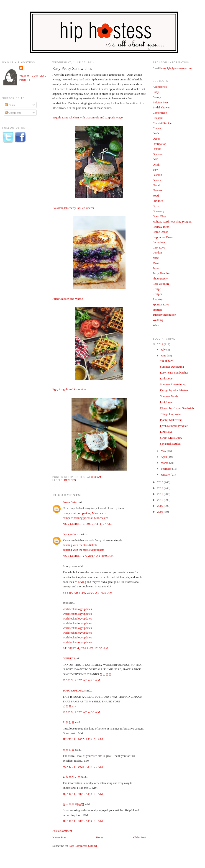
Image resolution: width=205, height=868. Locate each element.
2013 (160, 482)
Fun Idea (158, 201)
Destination (159, 144)
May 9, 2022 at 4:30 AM (82, 712)
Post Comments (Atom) (83, 846)
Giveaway (159, 211)
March (165, 463)
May (164, 451)
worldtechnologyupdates (77, 609)
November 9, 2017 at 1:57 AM (87, 524)
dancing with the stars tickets (80, 545)
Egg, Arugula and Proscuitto (69, 389)
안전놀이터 (70, 706)
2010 (160, 500)
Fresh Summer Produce (174, 426)
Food (156, 196)
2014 (160, 344)
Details (157, 149)
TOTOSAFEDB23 (74, 690)
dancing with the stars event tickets (83, 550)
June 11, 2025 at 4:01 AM (83, 739)
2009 (160, 506)
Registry (158, 299)
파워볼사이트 (72, 777)
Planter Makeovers (171, 420)
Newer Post (59, 837)
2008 (160, 512)
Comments (13, 113)
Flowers (157, 190)
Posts (10, 105)
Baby (156, 92)
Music (156, 263)
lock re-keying (77, 582)
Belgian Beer (160, 102)
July (164, 350)
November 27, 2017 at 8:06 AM (88, 556)
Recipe (157, 289)
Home (100, 837)
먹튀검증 (69, 722)
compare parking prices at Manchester (85, 518)
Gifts (156, 206)
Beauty (157, 97)
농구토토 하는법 (73, 804)
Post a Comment (62, 831)
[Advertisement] (20, 222)
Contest (157, 128)
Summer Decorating (172, 367)
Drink (156, 165)
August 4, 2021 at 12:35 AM (86, 648)
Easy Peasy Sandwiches (72, 69)
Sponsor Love (161, 304)
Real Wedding (161, 284)
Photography (160, 278)
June (164, 355)
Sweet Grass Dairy (171, 438)
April (164, 457)
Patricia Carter (71, 534)
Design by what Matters (174, 390)
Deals (156, 133)
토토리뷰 (69, 750)
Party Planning (161, 273)
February (167, 469)
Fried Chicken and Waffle (68, 299)
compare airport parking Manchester (84, 513)
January (166, 475)
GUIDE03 (69, 658)
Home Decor (160, 232)
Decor (156, 139)
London (157, 252)
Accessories (160, 87)
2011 (160, 494)
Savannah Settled (170, 444)
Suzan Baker (70, 502)
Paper (156, 268)
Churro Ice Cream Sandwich (177, 408)
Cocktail (158, 118)
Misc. (156, 258)
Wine (156, 325)
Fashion (157, 175)
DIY (155, 159)
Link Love (159, 247)
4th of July (166, 361)
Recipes (70, 480)
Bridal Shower (161, 107)
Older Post (140, 837)
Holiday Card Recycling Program (172, 221)
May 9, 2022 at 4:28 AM (82, 680)
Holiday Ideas (161, 227)
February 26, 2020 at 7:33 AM (88, 593)
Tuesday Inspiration (164, 315)
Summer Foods (169, 396)
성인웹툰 (105, 674)
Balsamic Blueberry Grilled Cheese (73, 208)
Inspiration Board (163, 237)
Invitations (159, 242)
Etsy (155, 170)
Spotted (157, 310)
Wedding (158, 320)
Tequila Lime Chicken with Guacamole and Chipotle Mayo (87, 117)
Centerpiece (160, 113)
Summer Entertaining (173, 384)
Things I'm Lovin (170, 414)
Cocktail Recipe (162, 123)
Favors (157, 180)
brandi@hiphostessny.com (176, 68)
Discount (158, 154)
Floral (156, 185)
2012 (160, 488)
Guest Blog (159, 216)
